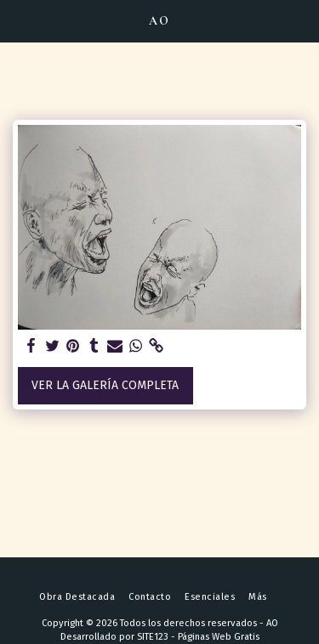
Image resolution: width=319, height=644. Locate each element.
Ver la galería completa (105, 385)
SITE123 (153, 637)
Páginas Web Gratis (219, 637)
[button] (19, 20)
